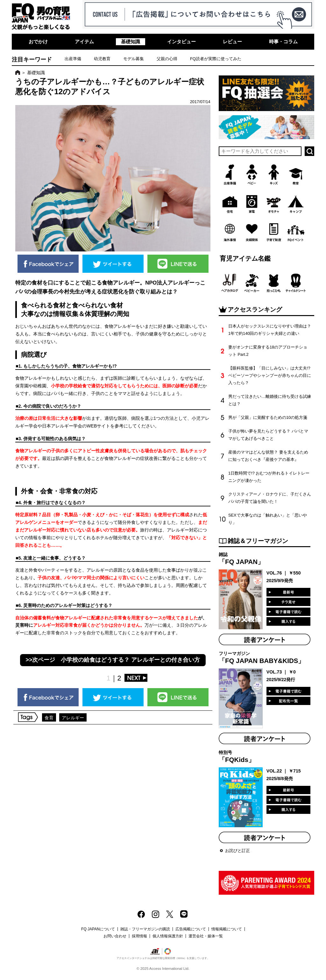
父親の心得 (167, 59)
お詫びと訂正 (237, 851)
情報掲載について (227, 929)
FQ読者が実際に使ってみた (216, 59)
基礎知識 (131, 42)
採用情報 (139, 936)
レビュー (232, 42)
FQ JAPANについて (98, 929)
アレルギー (73, 718)
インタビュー (181, 42)
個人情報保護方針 (168, 936)
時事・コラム (283, 42)
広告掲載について (191, 929)
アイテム (84, 42)
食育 (49, 718)
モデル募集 (134, 59)
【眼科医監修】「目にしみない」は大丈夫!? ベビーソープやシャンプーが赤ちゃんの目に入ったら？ (270, 375)
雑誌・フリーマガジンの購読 (145, 929)
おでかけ (38, 42)
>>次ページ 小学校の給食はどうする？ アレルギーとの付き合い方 (113, 660)
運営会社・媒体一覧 (206, 936)
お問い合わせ (115, 936)
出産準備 (73, 59)
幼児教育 (102, 59)
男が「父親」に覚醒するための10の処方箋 (268, 417)
